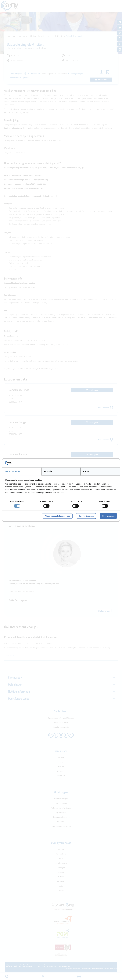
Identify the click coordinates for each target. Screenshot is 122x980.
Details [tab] (48, 472)
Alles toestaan (108, 516)
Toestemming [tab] (13, 472)
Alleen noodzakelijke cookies (57, 516)
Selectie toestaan (86, 516)
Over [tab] (86, 472)
